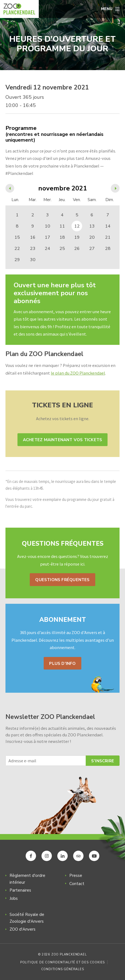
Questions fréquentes (62, 580)
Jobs (14, 898)
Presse (76, 876)
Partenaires (20, 890)
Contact (77, 884)
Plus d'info (62, 664)
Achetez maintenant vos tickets (63, 440)
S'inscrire (103, 761)
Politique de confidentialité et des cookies (63, 962)
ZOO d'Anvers (23, 929)
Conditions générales (63, 969)
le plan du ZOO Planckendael (78, 373)
